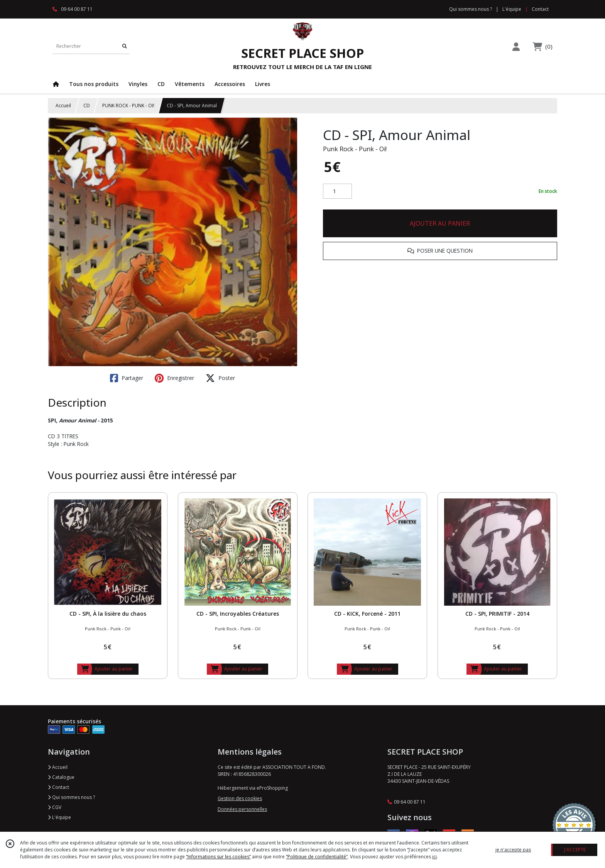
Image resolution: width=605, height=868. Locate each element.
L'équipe (59, 817)
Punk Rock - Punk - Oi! (355, 149)
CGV (55, 807)
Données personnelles (242, 809)
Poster (220, 378)
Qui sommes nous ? (71, 797)
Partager (127, 378)
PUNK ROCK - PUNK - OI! (128, 106)
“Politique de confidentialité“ (317, 857)
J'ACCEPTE (575, 850)
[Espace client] (516, 46)
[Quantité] (337, 191)
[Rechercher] (125, 46)
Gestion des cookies (240, 798)
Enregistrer (174, 378)
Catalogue (61, 777)
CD (87, 106)
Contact (540, 9)
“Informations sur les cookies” (218, 857)
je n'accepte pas (513, 850)
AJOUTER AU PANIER (440, 223)
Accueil (63, 106)
